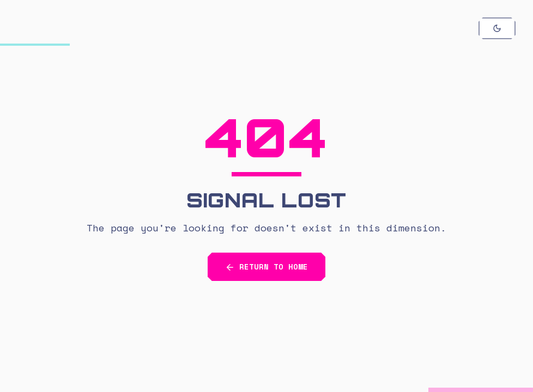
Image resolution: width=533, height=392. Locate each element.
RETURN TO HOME (266, 267)
